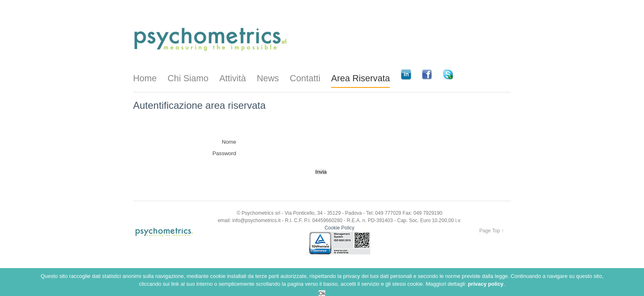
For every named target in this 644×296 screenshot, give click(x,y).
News (268, 78)
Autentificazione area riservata (199, 105)
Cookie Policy (339, 228)
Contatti (305, 78)
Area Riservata (360, 78)
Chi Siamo (188, 78)
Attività (233, 78)
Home (145, 78)
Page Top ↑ (492, 231)
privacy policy (486, 292)
